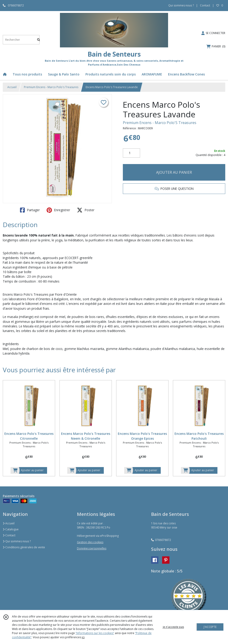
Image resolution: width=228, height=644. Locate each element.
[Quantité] (131, 153)
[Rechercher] (39, 40)
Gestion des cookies (90, 542)
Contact (205, 5)
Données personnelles (92, 548)
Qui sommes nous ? (17, 541)
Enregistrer (58, 210)
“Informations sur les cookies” (95, 633)
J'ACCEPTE (210, 627)
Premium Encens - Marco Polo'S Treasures (160, 123)
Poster (86, 210)
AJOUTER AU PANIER (174, 172)
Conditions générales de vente (24, 547)
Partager (30, 210)
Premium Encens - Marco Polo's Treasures (51, 87)
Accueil (12, 87)
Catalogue (11, 529)
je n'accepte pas (173, 627)
